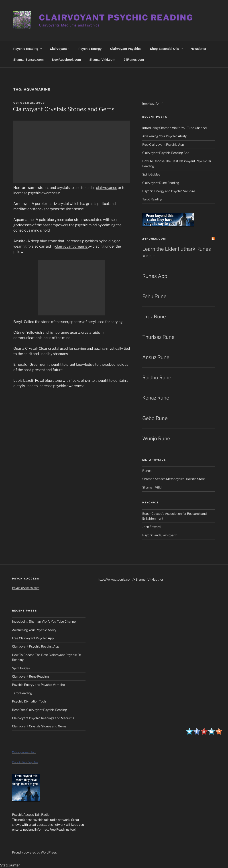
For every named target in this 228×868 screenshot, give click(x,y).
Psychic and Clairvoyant (159, 535)
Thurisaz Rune (158, 337)
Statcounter (10, 865)
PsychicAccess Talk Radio (31, 815)
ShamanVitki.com (102, 60)
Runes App (155, 276)
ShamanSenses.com (28, 60)
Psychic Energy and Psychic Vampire (169, 191)
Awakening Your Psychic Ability (164, 136)
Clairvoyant (60, 49)
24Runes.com (134, 60)
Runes (147, 471)
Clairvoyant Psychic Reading (116, 18)
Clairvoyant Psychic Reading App (166, 153)
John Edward (151, 527)
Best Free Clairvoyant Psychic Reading (39, 710)
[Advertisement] (72, 152)
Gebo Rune (155, 418)
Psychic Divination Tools (29, 701)
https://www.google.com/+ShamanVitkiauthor (130, 579)
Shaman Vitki (152, 487)
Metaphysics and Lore (24, 752)
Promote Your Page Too (25, 762)
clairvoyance (107, 188)
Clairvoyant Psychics (126, 49)
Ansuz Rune (156, 357)
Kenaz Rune (156, 398)
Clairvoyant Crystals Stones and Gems (64, 109)
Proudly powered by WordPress (34, 852)
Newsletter (198, 49)
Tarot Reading (152, 199)
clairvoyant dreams (71, 246)
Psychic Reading (28, 49)
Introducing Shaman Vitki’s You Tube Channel (174, 128)
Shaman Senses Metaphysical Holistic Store (174, 479)
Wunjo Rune (156, 438)
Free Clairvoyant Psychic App (163, 144)
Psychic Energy (90, 49)
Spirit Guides (151, 174)
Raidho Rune (157, 377)
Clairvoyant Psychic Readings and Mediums (43, 718)
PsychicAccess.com (26, 588)
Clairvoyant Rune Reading (161, 183)
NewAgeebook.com (66, 60)
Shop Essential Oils (167, 49)
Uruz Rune (154, 317)
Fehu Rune (154, 296)
